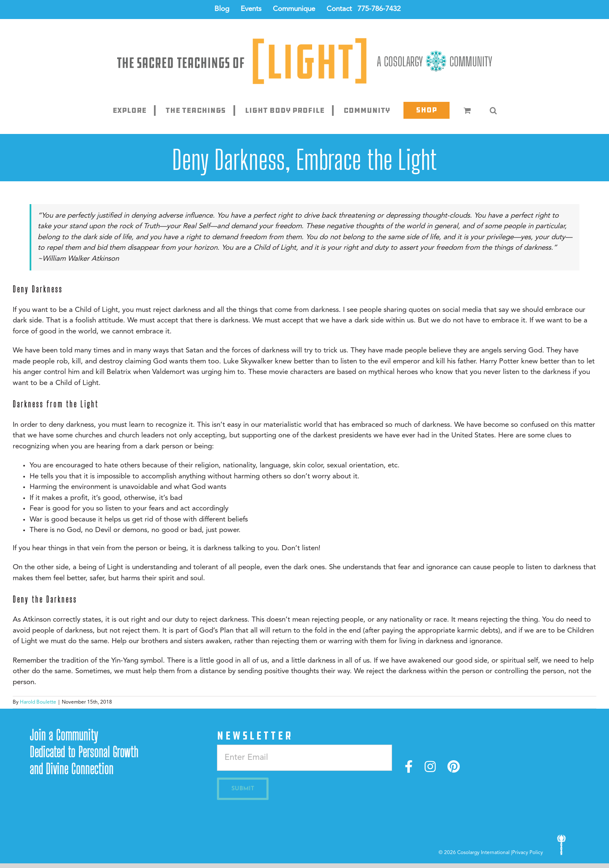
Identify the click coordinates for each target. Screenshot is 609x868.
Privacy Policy (528, 853)
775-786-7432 (379, 9)
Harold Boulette (38, 702)
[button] (493, 110)
